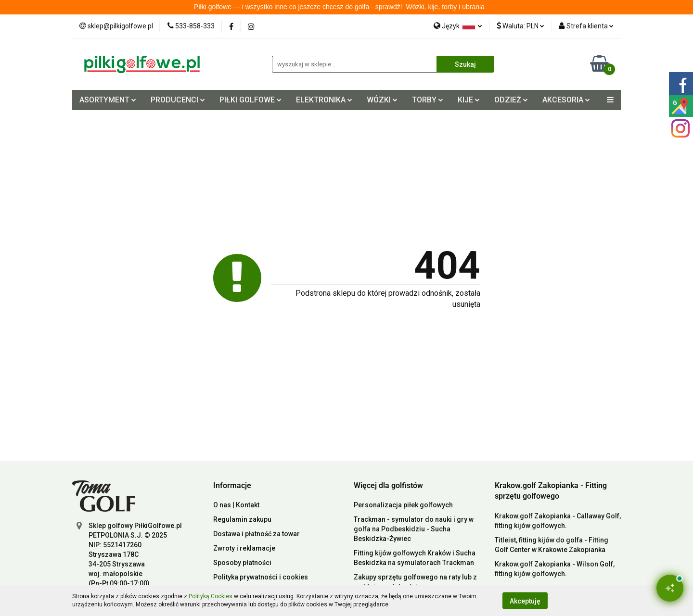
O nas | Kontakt (236, 505)
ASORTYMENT (108, 100)
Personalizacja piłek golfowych (403, 505)
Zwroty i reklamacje (244, 548)
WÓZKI (382, 100)
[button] (232, 486)
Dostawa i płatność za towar (257, 534)
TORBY (428, 100)
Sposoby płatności (242, 563)
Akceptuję (525, 601)
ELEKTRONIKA (324, 100)
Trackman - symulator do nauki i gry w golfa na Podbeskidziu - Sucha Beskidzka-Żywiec (414, 529)
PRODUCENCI (178, 100)
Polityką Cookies (211, 596)
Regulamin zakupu (242, 519)
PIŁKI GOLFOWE (250, 100)
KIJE (469, 100)
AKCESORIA (566, 100)
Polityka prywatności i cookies (261, 577)
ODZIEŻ (511, 100)
